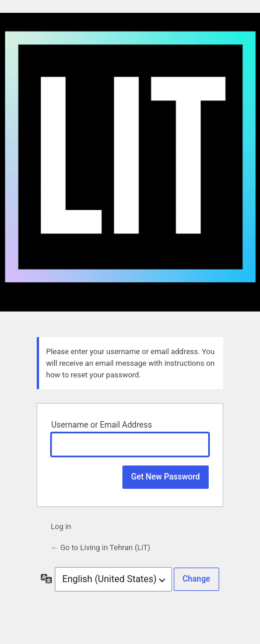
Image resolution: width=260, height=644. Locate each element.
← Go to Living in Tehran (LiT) (101, 547)
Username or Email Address (102, 425)
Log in (61, 526)
